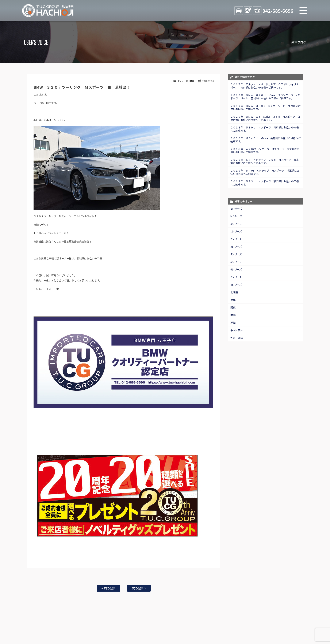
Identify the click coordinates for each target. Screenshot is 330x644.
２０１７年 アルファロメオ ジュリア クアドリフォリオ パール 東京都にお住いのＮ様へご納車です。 (266, 86)
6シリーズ (236, 269)
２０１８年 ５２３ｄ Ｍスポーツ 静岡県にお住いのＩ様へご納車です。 (265, 183)
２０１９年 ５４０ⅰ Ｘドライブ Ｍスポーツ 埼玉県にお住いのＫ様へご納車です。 (265, 172)
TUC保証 (84, 627)
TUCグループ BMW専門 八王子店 (48, 11)
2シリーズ (236, 239)
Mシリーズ (236, 216)
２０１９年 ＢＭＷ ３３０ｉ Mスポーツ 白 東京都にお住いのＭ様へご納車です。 (266, 107)
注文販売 (97, 627)
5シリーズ (236, 262)
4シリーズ (236, 254)
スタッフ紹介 (185, 627)
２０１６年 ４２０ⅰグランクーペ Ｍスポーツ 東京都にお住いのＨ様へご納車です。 (265, 150)
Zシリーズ (236, 208)
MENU (303, 11)
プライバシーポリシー (253, 627)
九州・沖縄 (237, 338)
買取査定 (124, 627)
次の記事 (139, 588)
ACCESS (248, 11)
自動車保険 (138, 627)
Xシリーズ (236, 224)
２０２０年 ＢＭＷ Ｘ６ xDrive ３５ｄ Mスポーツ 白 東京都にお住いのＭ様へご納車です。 (266, 118)
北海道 (234, 292)
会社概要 (234, 627)
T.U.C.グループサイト (172, 632)
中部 (233, 315)
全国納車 (110, 627)
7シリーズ (236, 277)
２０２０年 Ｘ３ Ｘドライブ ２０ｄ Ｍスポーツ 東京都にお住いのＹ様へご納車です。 (265, 161)
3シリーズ (183, 81)
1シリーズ (236, 231)
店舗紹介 (201, 627)
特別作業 (152, 627)
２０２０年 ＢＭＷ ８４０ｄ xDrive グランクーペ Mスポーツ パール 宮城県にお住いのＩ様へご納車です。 (265, 97)
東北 (233, 300)
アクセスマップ (217, 627)
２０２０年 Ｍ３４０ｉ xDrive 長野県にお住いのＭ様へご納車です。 (266, 140)
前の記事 (109, 588)
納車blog (153, 632)
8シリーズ (236, 284)
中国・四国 (237, 330)
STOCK (239, 11)
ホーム (52, 627)
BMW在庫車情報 (68, 627)
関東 (192, 81)
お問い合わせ (168, 627)
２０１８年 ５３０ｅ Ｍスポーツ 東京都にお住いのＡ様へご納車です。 (265, 129)
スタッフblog (275, 627)
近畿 (233, 323)
